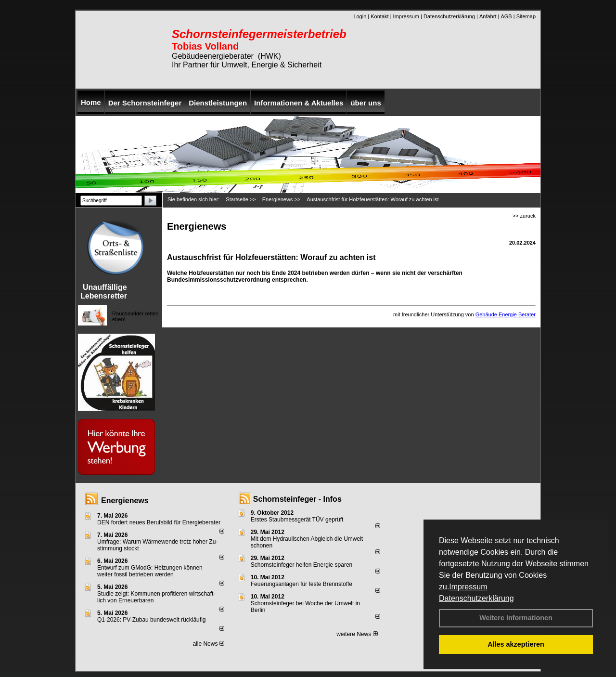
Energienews (125, 501)
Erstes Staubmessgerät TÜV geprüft (297, 520)
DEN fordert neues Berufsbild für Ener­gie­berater (159, 522)
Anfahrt (488, 16)
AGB (506, 16)
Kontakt (379, 16)
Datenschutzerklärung (476, 598)
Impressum (468, 587)
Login (360, 16)
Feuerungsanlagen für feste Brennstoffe (302, 584)
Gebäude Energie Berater (506, 314)
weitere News (357, 634)
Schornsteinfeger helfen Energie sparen (302, 565)
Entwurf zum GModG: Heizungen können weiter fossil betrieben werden (150, 571)
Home (91, 102)
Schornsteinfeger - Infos (297, 499)
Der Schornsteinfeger (145, 103)
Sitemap (526, 16)
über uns (366, 103)
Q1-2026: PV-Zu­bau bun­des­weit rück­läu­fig (151, 620)
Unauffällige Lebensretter (104, 292)
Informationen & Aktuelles (299, 103)
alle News (208, 644)
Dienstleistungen (218, 103)
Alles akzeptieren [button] (516, 644)
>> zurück (524, 216)
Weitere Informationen (516, 618)
